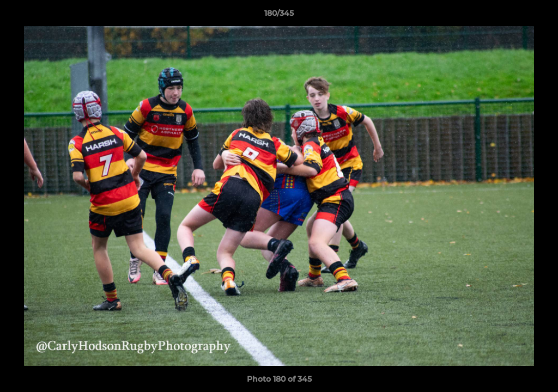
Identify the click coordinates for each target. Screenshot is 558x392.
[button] (538, 16)
